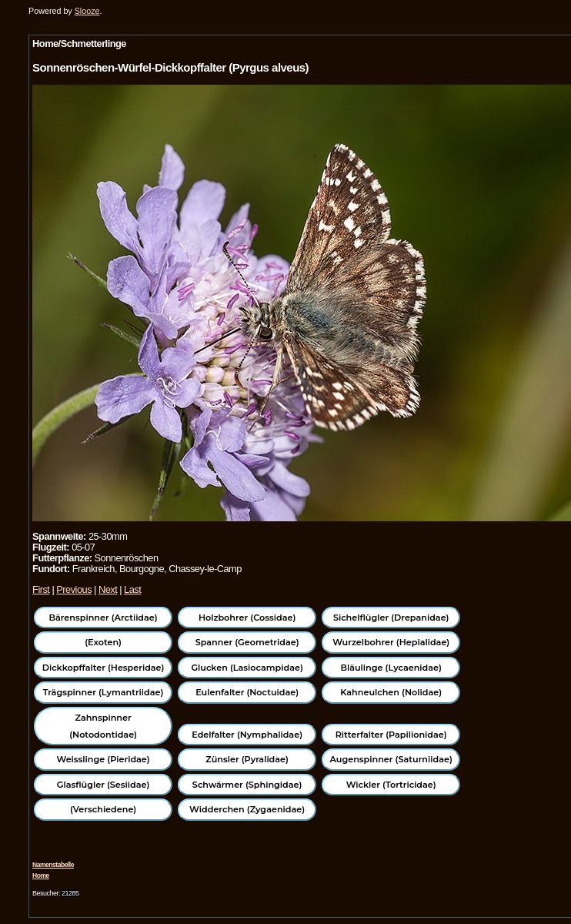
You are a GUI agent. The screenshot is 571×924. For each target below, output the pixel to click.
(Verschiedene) (103, 809)
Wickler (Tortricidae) (391, 785)
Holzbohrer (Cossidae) (247, 618)
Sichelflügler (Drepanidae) (391, 618)
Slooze (87, 11)
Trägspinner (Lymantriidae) (104, 692)
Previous (74, 589)
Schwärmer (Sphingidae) (247, 785)
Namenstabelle (53, 865)
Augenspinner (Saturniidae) (391, 759)
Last (132, 589)
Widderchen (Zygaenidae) (247, 809)
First (41, 589)
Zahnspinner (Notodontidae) (103, 726)
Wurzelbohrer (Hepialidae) (391, 642)
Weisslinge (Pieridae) (103, 759)
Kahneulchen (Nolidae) (391, 692)
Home (41, 875)
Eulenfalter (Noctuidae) (247, 692)
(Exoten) (103, 642)
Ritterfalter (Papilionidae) (391, 735)
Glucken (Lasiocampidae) (247, 668)
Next (108, 589)
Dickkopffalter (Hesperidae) (104, 668)
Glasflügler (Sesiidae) (104, 785)
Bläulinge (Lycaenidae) (391, 668)
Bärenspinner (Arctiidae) (103, 618)
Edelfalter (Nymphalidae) (247, 735)
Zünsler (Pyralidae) (247, 759)
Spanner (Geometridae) (247, 642)
